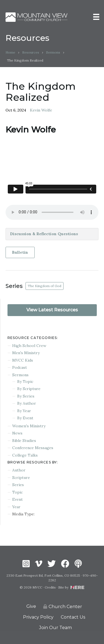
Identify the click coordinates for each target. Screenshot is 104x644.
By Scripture (29, 389)
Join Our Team (55, 628)
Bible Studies (24, 441)
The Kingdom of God (45, 286)
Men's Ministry (26, 353)
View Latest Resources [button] (52, 310)
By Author (27, 403)
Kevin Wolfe (41, 110)
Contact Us (73, 617)
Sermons (53, 52)
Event (17, 499)
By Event (25, 418)
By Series (26, 396)
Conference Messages (33, 448)
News (17, 433)
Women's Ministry (29, 426)
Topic (17, 492)
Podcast (20, 367)
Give (31, 606)
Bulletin (20, 252)
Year (16, 507)
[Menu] (96, 17)
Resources (31, 52)
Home (10, 52)
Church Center (63, 607)
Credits (50, 587)
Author (19, 470)
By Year (24, 411)
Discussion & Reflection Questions (44, 234)
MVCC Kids (23, 360)
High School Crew (29, 346)
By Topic (25, 381)
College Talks (25, 455)
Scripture (21, 478)
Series (18, 485)
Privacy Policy (38, 617)
